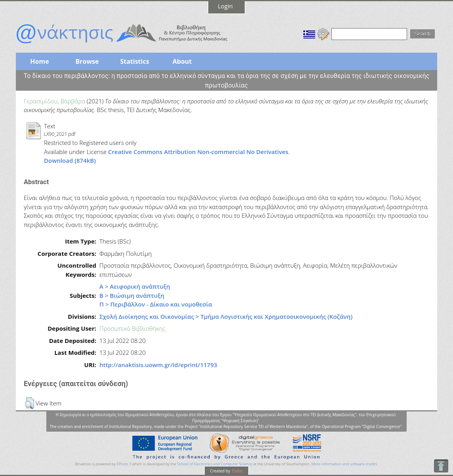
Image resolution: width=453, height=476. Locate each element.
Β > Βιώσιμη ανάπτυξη (132, 295)
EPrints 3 (124, 464)
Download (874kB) (70, 160)
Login (225, 6)
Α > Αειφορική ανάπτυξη (135, 286)
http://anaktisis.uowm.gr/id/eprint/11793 (158, 365)
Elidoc (237, 471)
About (182, 61)
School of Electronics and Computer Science (214, 464)
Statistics (134, 61)
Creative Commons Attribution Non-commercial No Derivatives (198, 152)
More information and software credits (344, 464)
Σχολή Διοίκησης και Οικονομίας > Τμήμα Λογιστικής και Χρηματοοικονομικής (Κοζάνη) (226, 316)
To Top (441, 466)
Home (39, 61)
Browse (87, 61)
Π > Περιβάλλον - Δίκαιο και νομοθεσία (156, 304)
